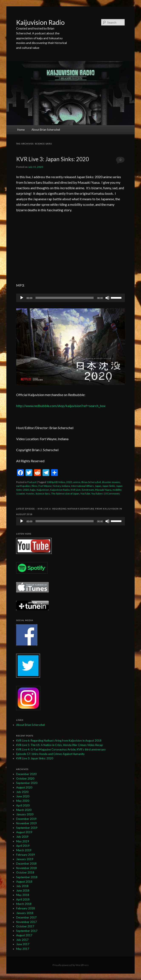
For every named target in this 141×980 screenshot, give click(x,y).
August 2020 (24, 787)
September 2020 (27, 783)
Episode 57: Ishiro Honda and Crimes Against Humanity (50, 754)
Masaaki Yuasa (103, 490)
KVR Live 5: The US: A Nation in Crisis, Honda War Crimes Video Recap (60, 745)
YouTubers (97, 493)
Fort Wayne (45, 486)
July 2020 (22, 792)
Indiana (66, 486)
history (57, 486)
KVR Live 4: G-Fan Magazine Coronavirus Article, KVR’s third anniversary (61, 749)
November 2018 (26, 868)
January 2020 (25, 814)
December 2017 (26, 917)
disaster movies (111, 482)
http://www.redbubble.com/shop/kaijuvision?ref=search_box (61, 406)
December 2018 (26, 864)
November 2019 (26, 823)
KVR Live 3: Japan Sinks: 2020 (53, 159)
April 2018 (23, 899)
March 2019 (24, 850)
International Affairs (82, 486)
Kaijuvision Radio (40, 22)
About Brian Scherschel (46, 130)
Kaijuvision (43, 490)
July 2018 (22, 886)
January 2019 (25, 859)
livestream (88, 490)
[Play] (22, 298)
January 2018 (25, 913)
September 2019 (27, 828)
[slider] (65, 298)
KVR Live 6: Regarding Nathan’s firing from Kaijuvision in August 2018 (59, 741)
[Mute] (107, 298)
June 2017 (23, 944)
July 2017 (22, 940)
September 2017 (27, 931)
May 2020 (23, 801)
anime (77, 482)
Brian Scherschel (91, 482)
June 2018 (23, 890)
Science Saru (43, 493)
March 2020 (24, 810)
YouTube (85, 493)
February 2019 (26, 855)
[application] (70, 298)
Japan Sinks (109, 486)
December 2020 (26, 774)
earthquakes (23, 486)
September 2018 (27, 877)
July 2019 (22, 837)
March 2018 (24, 904)
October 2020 (25, 778)
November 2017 (26, 922)
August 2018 (24, 882)
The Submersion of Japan (65, 493)
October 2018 (25, 872)
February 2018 (26, 908)
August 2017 (24, 935)
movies (30, 493)
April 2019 (23, 846)
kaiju (33, 490)
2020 (69, 482)
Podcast (32, 482)
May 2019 (23, 841)
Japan (98, 486)
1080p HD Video (56, 482)
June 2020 (23, 796)
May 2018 (23, 895)
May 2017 (23, 949)
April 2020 (23, 805)
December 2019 (26, 819)
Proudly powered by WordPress (71, 965)
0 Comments (120, 161)
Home (21, 130)
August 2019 (24, 832)
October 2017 (25, 926)
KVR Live (76, 490)
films (35, 486)
